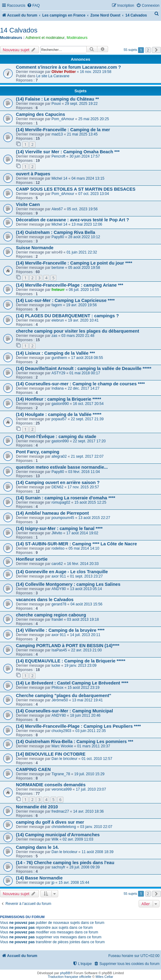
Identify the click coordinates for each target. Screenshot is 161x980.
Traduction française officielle (69, 977)
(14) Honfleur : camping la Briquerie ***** (58, 399)
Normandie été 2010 (37, 807)
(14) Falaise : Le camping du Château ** (57, 99)
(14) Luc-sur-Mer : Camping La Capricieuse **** (65, 300)
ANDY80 (59, 589)
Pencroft (58, 156)
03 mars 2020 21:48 (78, 336)
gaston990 (60, 404)
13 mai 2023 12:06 (87, 224)
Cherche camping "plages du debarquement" (64, 696)
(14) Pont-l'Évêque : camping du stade (56, 437)
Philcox (57, 688)
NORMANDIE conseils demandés (51, 785)
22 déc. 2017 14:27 (84, 388)
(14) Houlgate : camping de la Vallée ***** (59, 414)
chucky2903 (61, 731)
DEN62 (57, 487)
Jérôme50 (60, 700)
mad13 (57, 134)
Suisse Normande (35, 248)
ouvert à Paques (33, 174)
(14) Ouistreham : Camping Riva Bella (56, 232)
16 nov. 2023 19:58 (96, 72)
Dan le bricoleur (64, 759)
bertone (58, 268)
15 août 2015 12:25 (90, 502)
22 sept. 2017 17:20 (89, 441)
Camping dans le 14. (37, 847)
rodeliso (58, 548)
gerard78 (59, 604)
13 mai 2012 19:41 (88, 700)
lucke (56, 665)
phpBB (65, 973)
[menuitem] (33, 6)
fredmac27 (60, 811)
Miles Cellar (104, 977)
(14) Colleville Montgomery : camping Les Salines (68, 584)
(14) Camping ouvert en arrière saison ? (58, 482)
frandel (57, 620)
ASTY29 (58, 373)
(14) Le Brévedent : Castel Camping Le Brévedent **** (72, 683)
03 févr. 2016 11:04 (84, 472)
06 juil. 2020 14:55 (84, 290)
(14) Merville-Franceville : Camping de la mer (63, 130)
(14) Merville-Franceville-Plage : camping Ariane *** (69, 285)
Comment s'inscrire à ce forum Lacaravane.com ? (68, 67)
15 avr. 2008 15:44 (74, 883)
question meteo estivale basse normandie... (62, 467)
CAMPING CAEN (33, 769)
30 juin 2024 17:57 (85, 156)
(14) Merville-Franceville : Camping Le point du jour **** (74, 263)
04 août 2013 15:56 (86, 604)
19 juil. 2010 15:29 (89, 774)
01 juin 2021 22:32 (82, 252)
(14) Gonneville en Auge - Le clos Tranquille (62, 572)
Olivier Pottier (64, 72)
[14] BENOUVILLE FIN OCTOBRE (51, 754)
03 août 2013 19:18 (83, 620)
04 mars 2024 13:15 (88, 178)
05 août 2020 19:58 (84, 268)
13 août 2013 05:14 (86, 589)
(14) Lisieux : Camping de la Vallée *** (55, 353)
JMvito (57, 533)
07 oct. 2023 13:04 (94, 194)
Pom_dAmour (63, 119)
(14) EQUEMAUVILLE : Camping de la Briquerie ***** (71, 661)
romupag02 (61, 502)
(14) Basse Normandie (39, 878)
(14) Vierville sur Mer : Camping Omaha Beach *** (68, 152)
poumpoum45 (63, 518)
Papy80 (58, 237)
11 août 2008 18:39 (97, 852)
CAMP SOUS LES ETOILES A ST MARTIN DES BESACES (76, 189)
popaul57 (59, 419)
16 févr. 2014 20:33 (83, 564)
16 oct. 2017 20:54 (88, 404)
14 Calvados (19, 30)
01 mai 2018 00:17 (85, 373)
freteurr (58, 290)
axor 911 (59, 576)
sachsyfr (58, 867)
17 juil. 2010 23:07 (91, 789)
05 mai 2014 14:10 (84, 548)
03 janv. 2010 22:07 (96, 827)
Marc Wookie (62, 746)
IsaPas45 (59, 650)
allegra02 (59, 456)
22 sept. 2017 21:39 (87, 419)
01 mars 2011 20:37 (94, 746)
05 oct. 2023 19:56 (82, 209)
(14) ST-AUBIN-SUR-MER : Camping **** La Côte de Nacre (76, 544)
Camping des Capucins (41, 114)
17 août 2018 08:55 (87, 358)
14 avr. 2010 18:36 (88, 811)
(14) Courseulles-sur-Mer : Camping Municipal (64, 711)
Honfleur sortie (32, 559)
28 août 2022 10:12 (84, 237)
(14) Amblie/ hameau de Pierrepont (52, 513)
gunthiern (59, 358)
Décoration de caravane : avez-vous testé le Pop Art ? (73, 220)
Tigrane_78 (61, 774)
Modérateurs (77, 38)
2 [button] (148, 50)
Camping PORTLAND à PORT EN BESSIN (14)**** (68, 646)
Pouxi (56, 104)
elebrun (58, 320)
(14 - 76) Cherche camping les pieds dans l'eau (65, 863)
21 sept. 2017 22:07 (87, 456)
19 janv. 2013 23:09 (80, 665)
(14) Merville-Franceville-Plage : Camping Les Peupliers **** (78, 726)
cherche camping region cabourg (51, 615)
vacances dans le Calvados (45, 600)
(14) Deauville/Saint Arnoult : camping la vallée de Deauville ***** (84, 368)
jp (53, 883)
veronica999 (62, 789)
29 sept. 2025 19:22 (81, 104)
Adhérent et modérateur (45, 38)
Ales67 (57, 209)
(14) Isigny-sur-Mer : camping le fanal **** (59, 528)
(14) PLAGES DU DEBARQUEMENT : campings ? (67, 316)
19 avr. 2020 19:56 (81, 305)
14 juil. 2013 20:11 (85, 635)
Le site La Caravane (53, 76)
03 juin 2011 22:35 (91, 731)
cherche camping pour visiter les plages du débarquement (78, 331)
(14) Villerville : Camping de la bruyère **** (60, 630)
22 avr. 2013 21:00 (86, 650)
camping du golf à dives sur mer (50, 822)
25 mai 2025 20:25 (94, 119)
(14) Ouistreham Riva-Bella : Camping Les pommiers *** (75, 742)
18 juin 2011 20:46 (85, 715)
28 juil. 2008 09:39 (85, 867)
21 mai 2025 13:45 (82, 134)
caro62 (57, 564)
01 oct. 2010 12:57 (97, 759)
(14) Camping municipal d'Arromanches (58, 835)
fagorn (57, 305)
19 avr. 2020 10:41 (83, 320)
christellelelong (64, 827)
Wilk (55, 839)
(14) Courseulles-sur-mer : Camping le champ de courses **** (80, 384)
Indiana (58, 388)
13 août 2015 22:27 (94, 518)
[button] (156, 50)
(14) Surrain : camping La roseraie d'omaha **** (66, 498)
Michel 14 (59, 178)
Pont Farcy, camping (38, 452)
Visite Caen (28, 204)
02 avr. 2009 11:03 (78, 839)
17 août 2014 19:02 (82, 533)
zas (54, 336)
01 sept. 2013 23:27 (86, 576)
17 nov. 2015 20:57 (83, 487)
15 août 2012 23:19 (84, 688)
